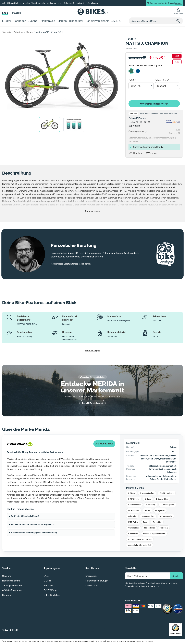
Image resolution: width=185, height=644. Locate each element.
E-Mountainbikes (147, 493)
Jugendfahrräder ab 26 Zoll (140, 545)
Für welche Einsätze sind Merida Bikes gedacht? (33, 524)
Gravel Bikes (134, 528)
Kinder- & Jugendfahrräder (154, 534)
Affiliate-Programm (12, 590)
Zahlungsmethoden (12, 585)
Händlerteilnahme (11, 581)
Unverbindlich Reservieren (154, 104)
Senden (176, 576)
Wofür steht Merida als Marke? (25, 516)
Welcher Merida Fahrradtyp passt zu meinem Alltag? (35, 533)
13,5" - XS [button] (136, 86)
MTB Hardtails (166, 516)
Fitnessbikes (150, 528)
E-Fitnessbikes (134, 505)
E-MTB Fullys (134, 499)
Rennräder (157, 522)
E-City (147, 511)
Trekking (164, 528)
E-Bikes (132, 493)
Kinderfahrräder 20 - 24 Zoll (140, 539)
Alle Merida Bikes (104, 444)
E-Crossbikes (134, 511)
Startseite (7, 32)
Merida (29, 32)
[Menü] (180, 624)
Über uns (7, 576)
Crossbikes (133, 534)
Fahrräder (18, 32)
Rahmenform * (162, 80)
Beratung (7, 595)
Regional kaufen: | (166, 3)
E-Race (148, 499)
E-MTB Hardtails (167, 493)
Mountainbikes (148, 516)
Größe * (132, 80)
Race (145, 522)
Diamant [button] (162, 86)
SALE (46, 576)
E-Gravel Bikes (162, 499)
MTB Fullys (133, 522)
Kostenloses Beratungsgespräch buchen (71, 264)
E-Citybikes (160, 511)
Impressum (91, 576)
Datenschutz (92, 585)
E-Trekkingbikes (167, 505)
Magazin (17, 13)
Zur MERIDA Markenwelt (92, 403)
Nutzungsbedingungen (97, 581)
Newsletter (131, 568)
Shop (5, 13)
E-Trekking (151, 505)
